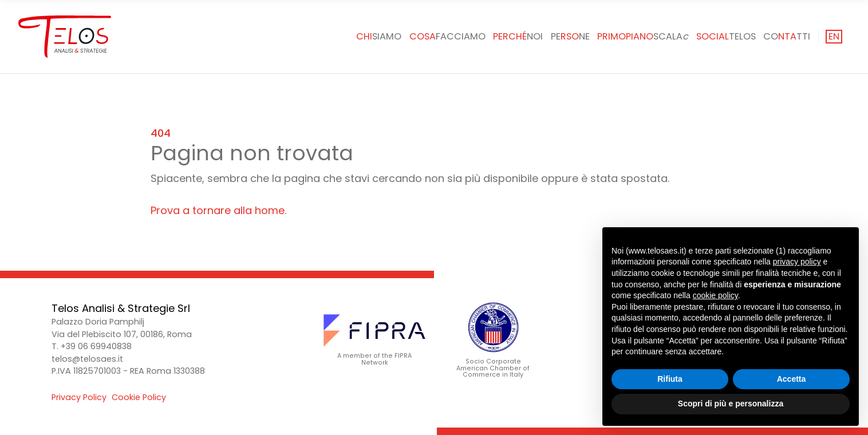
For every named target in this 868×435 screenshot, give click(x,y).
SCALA (643, 36)
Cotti (787, 36)
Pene (570, 36)
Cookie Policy (139, 397)
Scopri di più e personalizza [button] (731, 404)
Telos (726, 36)
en (834, 36)
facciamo (447, 36)
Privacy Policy (79, 397)
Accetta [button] (792, 379)
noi (518, 36)
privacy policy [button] (797, 262)
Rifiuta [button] (670, 379)
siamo (379, 36)
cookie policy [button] (715, 295)
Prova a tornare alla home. (218, 210)
